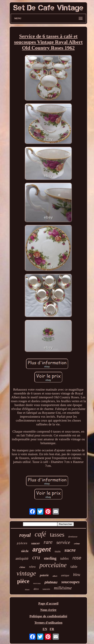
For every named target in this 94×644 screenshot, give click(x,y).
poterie (44, 575)
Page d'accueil (48, 603)
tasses (57, 535)
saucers (46, 589)
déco (36, 589)
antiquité (22, 558)
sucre (70, 550)
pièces (22, 544)
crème (77, 544)
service (63, 542)
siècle (25, 551)
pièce (23, 581)
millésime (63, 588)
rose (77, 558)
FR (52, 629)
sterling (50, 558)
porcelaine (53, 565)
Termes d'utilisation (48, 623)
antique (65, 575)
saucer (36, 543)
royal (25, 535)
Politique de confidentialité (48, 616)
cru (36, 557)
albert (55, 576)
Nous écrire (48, 610)
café (40, 534)
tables (65, 558)
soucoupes (70, 582)
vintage (26, 573)
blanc (27, 589)
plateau (51, 582)
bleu (77, 575)
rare (48, 542)
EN (45, 629)
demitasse (73, 537)
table (74, 567)
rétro (32, 567)
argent (42, 549)
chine (22, 567)
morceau (37, 583)
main (58, 551)
